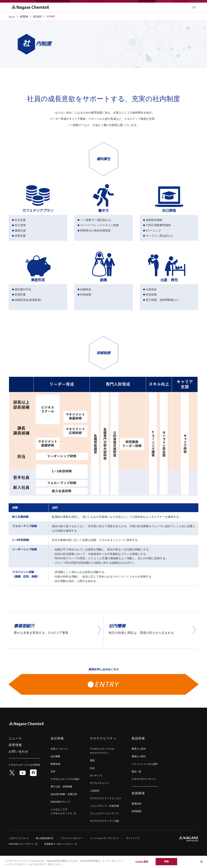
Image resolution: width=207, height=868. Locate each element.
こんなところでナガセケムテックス (62, 811)
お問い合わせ (19, 751)
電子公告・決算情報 (61, 787)
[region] (103, 862)
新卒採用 (37, 16)
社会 (92, 768)
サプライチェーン (100, 783)
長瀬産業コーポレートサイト (59, 844)
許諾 (166, 862)
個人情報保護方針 (45, 838)
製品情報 (138, 738)
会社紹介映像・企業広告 (64, 794)
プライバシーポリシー (72, 838)
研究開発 (136, 811)
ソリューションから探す (145, 764)
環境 (92, 760)
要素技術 (136, 804)
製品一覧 (136, 772)
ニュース (15, 738)
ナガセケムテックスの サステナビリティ (102, 751)
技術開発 (138, 793)
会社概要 (55, 756)
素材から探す (139, 756)
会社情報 (57, 738)
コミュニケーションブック (104, 813)
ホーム (12, 16)
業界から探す (139, 749)
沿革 (53, 772)
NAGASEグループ (60, 802)
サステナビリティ (103, 738)
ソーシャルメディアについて (104, 838)
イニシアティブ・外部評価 (104, 806)
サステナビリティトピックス (106, 798)
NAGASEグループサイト (21, 844)
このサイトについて (19, 838)
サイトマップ (133, 838)
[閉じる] (201, 862)
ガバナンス (96, 775)
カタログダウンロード (144, 779)
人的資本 (95, 791)
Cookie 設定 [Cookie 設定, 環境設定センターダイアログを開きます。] (142, 862)
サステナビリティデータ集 (104, 821)
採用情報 (24, 16)
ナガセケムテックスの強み (65, 779)
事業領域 (55, 764)
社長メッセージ (59, 749)
